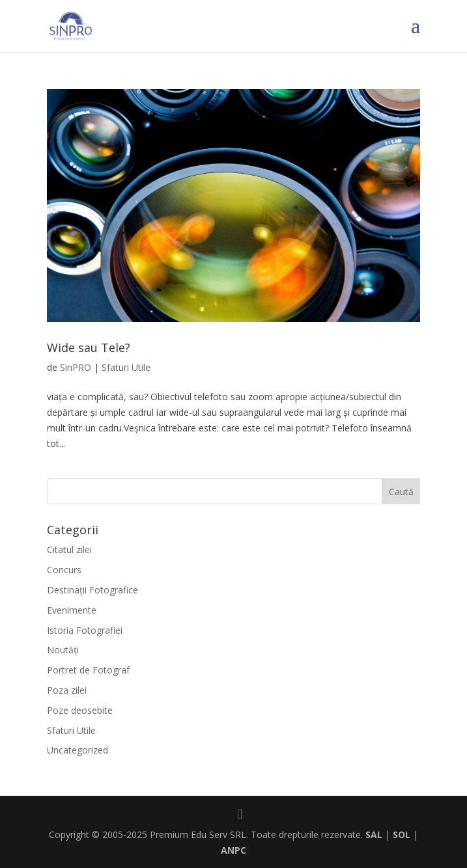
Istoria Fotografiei (85, 630)
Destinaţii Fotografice (92, 590)
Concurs (64, 570)
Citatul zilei (69, 549)
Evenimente (72, 610)
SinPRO (76, 367)
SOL (402, 834)
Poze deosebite (80, 710)
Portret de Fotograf (88, 670)
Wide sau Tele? (89, 347)
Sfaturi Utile (126, 367)
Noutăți (63, 650)
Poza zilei (67, 690)
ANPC (233, 850)
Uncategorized (78, 750)
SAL (374, 834)
